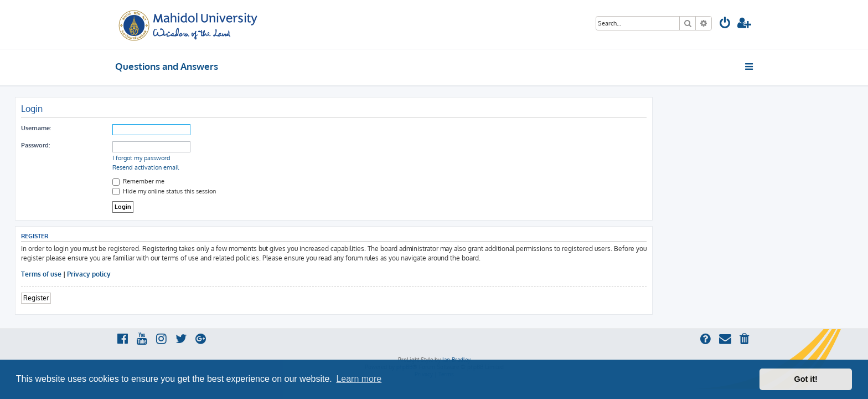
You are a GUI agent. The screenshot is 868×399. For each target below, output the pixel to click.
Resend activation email (246, 167)
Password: (136, 145)
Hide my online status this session (264, 191)
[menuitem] (725, 24)
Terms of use (141, 274)
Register (136, 298)
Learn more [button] (359, 379)
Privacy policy (189, 274)
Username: (136, 128)
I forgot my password (242, 158)
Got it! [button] (806, 379)
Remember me (239, 181)
